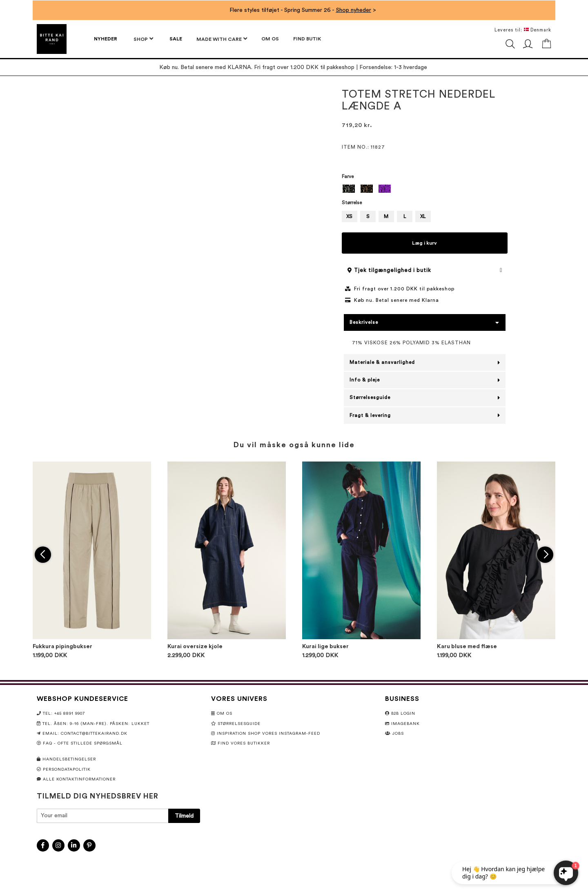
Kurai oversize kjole (195, 647)
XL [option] (423, 216)
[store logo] (52, 39)
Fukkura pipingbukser (62, 647)
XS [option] (349, 216)
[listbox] (425, 190)
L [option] (405, 216)
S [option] (368, 216)
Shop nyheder (354, 10)
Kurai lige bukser (325, 647)
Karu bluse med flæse (467, 647)
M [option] (386, 216)
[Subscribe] (184, 816)
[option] (349, 189)
